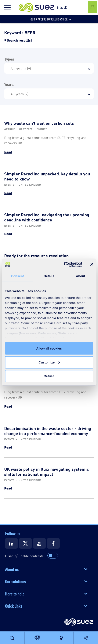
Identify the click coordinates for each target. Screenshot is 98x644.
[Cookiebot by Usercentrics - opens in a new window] (64, 264)
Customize (49, 362)
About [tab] (81, 276)
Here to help (15, 593)
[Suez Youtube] (39, 543)
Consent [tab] (17, 276)
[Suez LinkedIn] (11, 543)
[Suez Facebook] (53, 543)
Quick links (14, 606)
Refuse (49, 376)
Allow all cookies (49, 348)
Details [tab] (49, 276)
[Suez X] (25, 543)
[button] (7, 7)
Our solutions (15, 581)
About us (12, 569)
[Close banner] (92, 264)
